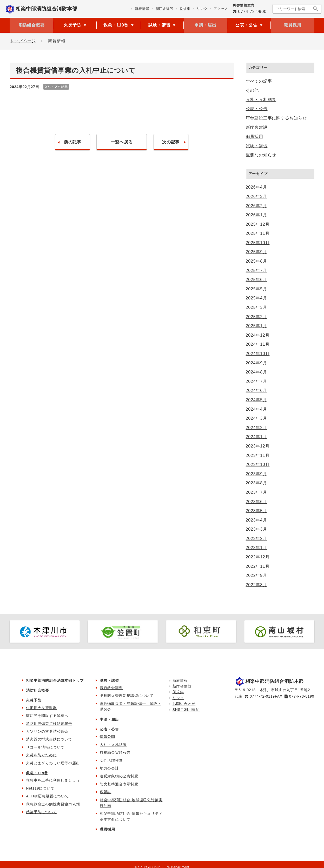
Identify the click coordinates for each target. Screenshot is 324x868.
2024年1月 (256, 437)
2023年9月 (256, 474)
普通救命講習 (111, 688)
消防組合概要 (32, 25)
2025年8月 (256, 261)
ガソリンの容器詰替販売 (47, 731)
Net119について (40, 788)
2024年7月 (256, 381)
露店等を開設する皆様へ (47, 716)
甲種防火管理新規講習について (127, 696)
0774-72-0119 (262, 696)
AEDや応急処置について (47, 796)
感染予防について (41, 812)
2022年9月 (256, 575)
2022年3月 (256, 585)
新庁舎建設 (257, 127)
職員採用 (292, 25)
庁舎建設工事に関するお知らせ (276, 118)
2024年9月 (256, 363)
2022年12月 (258, 557)
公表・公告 (257, 109)
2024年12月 (258, 335)
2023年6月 (256, 502)
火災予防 (34, 700)
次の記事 (173, 142)
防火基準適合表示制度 (119, 784)
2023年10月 (258, 465)
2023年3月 (256, 529)
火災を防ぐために (41, 755)
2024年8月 (256, 372)
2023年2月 (256, 539)
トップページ (23, 41)
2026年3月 (256, 196)
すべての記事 (259, 81)
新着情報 (180, 680)
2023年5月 (256, 511)
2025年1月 (256, 326)
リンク (178, 698)
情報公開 (107, 737)
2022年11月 (258, 566)
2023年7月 (256, 492)
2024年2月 (256, 428)
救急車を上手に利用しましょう (53, 780)
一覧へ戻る (122, 142)
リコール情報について (45, 747)
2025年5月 (256, 289)
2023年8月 (256, 483)
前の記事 (71, 142)
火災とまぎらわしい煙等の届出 (53, 763)
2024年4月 (256, 409)
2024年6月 (256, 390)
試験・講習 (257, 146)
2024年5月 (256, 400)
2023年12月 (258, 446)
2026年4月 (256, 187)
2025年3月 (256, 307)
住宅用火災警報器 (41, 708)
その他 (252, 90)
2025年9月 (256, 252)
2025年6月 (256, 280)
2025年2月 (256, 317)
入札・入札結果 (261, 100)
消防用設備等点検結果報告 (49, 724)
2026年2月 (256, 206)
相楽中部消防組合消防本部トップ (55, 680)
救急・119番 (37, 773)
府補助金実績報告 (115, 752)
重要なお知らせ (261, 155)
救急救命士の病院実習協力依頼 (53, 804)
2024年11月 (258, 344)
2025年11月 (258, 233)
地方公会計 (109, 768)
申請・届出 (206, 25)
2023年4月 (256, 520)
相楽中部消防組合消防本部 (47, 9)
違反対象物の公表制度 (119, 776)
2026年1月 (256, 215)
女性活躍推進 (111, 760)
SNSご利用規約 (186, 710)
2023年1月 (256, 548)
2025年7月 (256, 271)
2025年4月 (256, 298)
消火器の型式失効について (49, 739)
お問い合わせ (184, 704)
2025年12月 (258, 224)
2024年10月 (258, 354)
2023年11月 (258, 455)
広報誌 (105, 792)
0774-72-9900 (252, 12)
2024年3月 (256, 418)
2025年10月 (258, 243)
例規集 (178, 692)
